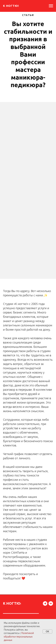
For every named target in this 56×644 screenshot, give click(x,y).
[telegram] (45, 603)
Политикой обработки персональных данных (19, 636)
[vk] (51, 603)
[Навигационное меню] (51, 6)
